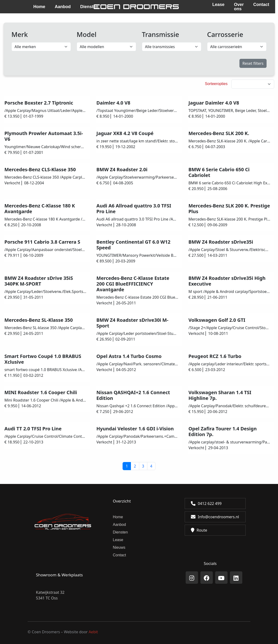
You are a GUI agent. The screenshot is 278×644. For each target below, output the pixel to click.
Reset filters (253, 63)
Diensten (120, 532)
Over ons (239, 7)
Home (39, 7)
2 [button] (135, 466)
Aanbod (63, 7)
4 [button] (151, 466)
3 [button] (143, 466)
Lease (218, 5)
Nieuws (119, 547)
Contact (261, 5)
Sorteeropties (216, 84)
